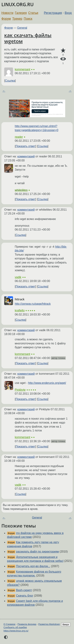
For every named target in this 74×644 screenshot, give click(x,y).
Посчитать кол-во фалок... (33, 566)
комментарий (26, 156)
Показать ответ (25, 146)
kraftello (20, 310)
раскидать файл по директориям (37, 552)
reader (19, 137)
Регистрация (53, 13)
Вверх (66, 625)
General (22, 28)
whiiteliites (21, 190)
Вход (68, 13)
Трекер (17, 19)
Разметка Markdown (49, 624)
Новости (7, 13)
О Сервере (9, 624)
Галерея (21, 13)
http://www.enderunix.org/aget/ (47, 383)
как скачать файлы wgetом (28, 38)
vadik (18, 277)
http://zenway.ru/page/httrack (33, 304)
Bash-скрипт (24, 590)
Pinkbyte (20, 390)
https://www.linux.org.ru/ (16, 631)
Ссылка (10, 81)
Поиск (28, 19)
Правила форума (27, 624)
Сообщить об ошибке (15, 627)
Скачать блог (25, 596)
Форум (6, 19)
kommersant (22, 69)
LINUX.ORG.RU (17, 4)
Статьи (33, 13)
